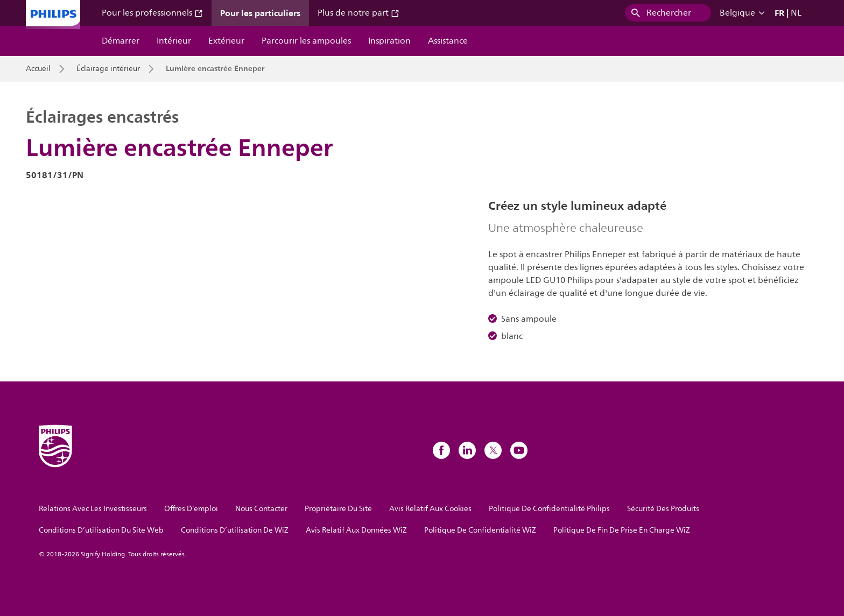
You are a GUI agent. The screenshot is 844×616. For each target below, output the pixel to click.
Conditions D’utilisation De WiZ (235, 530)
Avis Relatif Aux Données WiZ (356, 530)
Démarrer (121, 41)
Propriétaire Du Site (338, 509)
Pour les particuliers (260, 13)
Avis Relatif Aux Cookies (430, 509)
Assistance (448, 41)
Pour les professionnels (152, 13)
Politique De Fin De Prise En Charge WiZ (622, 530)
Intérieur (174, 41)
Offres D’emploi (191, 509)
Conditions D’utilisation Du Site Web (101, 530)
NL (796, 13)
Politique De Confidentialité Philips (549, 509)
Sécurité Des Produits (663, 509)
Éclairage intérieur (108, 69)
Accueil (38, 69)
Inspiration (389, 41)
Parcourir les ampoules (306, 41)
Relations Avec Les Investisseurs (93, 509)
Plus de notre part (358, 13)
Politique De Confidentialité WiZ (480, 530)
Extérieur (226, 41)
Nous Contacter (261, 509)
